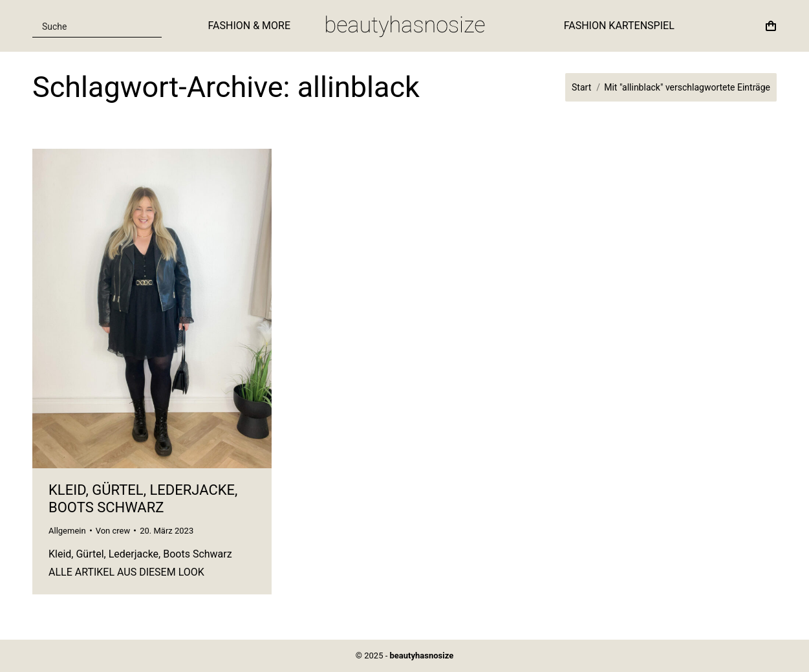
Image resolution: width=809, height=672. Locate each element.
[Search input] (89, 26)
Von (113, 531)
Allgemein (67, 531)
